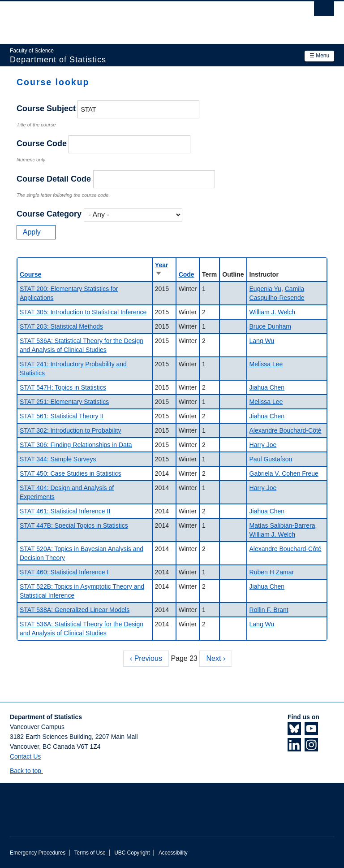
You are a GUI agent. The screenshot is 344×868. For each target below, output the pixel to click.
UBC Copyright (132, 853)
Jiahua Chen (267, 387)
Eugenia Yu (265, 289)
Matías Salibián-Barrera (282, 525)
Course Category (49, 214)
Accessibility (173, 853)
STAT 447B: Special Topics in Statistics (74, 525)
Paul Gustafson (271, 459)
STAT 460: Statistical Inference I (64, 572)
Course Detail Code (54, 179)
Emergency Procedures (38, 853)
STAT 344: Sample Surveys (58, 459)
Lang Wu (262, 341)
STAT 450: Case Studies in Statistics (70, 473)
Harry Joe (263, 445)
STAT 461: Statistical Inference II (65, 511)
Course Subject (46, 108)
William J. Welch (272, 312)
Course (30, 274)
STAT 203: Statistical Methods (61, 326)
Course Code (42, 143)
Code (187, 274)
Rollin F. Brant (269, 610)
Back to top (30, 771)
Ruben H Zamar (272, 572)
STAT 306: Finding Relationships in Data (76, 445)
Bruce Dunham (270, 326)
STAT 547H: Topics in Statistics (63, 387)
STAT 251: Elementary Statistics (64, 402)
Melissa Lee (266, 364)
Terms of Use (90, 853)
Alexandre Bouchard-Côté (286, 430)
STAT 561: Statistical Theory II (62, 416)
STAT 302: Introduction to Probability (70, 430)
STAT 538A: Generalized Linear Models (75, 610)
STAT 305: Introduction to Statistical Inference (83, 312)
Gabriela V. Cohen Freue (284, 473)
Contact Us (25, 756)
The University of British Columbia (148, 18)
